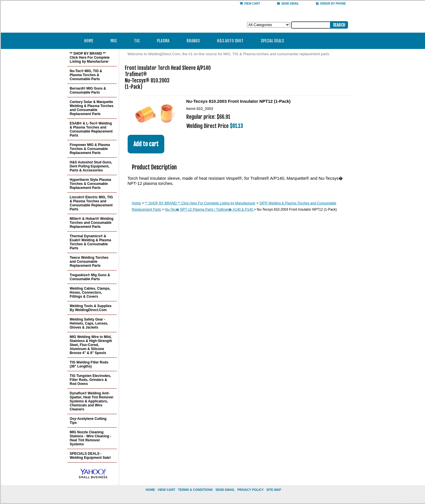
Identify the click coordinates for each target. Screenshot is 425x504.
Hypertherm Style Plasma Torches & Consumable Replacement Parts (91, 184)
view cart (167, 490)
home (150, 490)
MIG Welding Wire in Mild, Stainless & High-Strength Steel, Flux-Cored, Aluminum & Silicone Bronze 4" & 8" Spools (91, 345)
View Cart (250, 4)
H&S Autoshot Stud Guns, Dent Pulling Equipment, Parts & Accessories (91, 166)
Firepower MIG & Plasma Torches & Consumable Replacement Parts (90, 149)
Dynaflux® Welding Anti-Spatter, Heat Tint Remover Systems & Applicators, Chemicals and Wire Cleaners (92, 401)
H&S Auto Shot (230, 41)
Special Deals (272, 41)
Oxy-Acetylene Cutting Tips (88, 421)
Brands (195, 41)
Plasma (165, 41)
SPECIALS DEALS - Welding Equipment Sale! (90, 456)
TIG (139, 41)
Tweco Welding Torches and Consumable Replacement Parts (89, 262)
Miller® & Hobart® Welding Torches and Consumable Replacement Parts (92, 223)
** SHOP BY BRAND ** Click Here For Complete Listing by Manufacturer (200, 203)
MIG (115, 41)
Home (89, 41)
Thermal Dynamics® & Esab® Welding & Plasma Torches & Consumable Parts (91, 242)
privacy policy (250, 490)
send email (288, 4)
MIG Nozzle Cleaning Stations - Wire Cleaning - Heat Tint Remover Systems (91, 438)
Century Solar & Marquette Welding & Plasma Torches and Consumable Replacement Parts (92, 108)
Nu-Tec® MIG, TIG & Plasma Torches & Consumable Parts (86, 75)
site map (274, 490)
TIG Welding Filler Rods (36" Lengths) (89, 364)
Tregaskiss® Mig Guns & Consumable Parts (90, 277)
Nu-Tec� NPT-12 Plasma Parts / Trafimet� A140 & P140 (209, 209)
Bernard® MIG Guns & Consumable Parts (88, 90)
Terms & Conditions (195, 490)
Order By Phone (331, 4)
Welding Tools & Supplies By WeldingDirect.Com (91, 308)
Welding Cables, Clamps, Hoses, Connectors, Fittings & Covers (90, 292)
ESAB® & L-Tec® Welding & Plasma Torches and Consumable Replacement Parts (91, 129)
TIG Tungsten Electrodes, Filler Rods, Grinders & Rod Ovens (90, 380)
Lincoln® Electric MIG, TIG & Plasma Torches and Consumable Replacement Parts (91, 203)
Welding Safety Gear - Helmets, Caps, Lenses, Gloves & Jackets (89, 323)
